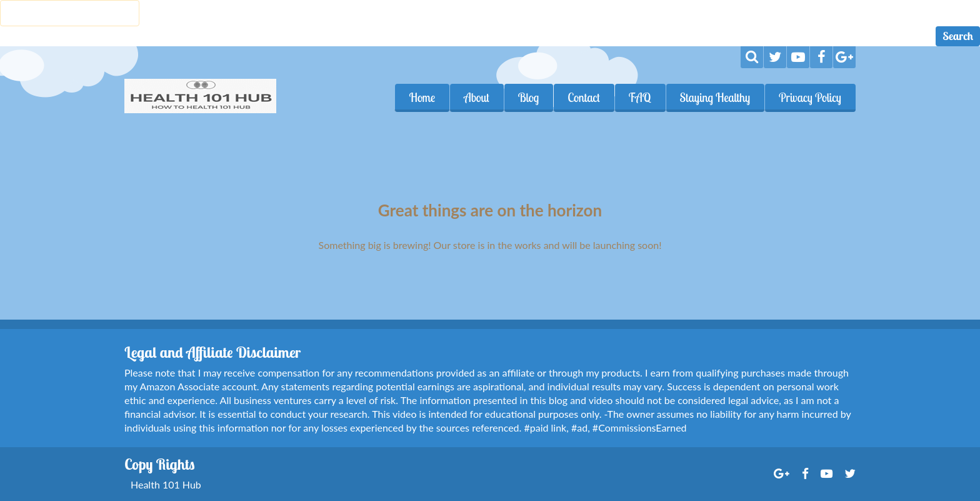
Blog (529, 98)
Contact (584, 98)
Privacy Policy (810, 98)
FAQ (640, 98)
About (477, 98)
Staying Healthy (715, 98)
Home (422, 98)
